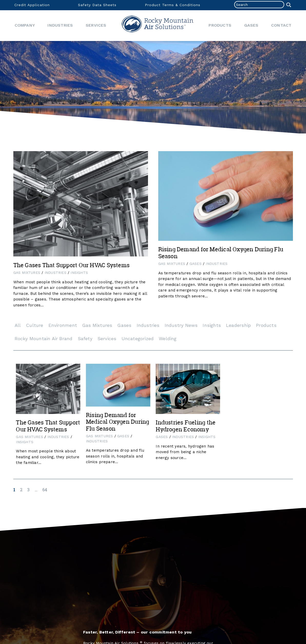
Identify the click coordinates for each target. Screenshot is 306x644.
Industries (60, 25)
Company (25, 25)
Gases (251, 25)
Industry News (181, 325)
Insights (79, 273)
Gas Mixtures (27, 273)
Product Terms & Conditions (173, 5)
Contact (281, 25)
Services (96, 25)
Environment (63, 325)
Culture (34, 325)
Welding (168, 339)
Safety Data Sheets (97, 5)
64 (45, 490)
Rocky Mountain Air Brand (44, 339)
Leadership (238, 325)
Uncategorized (138, 339)
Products (220, 25)
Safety (85, 339)
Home (157, 26)
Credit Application (32, 5)
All (18, 325)
